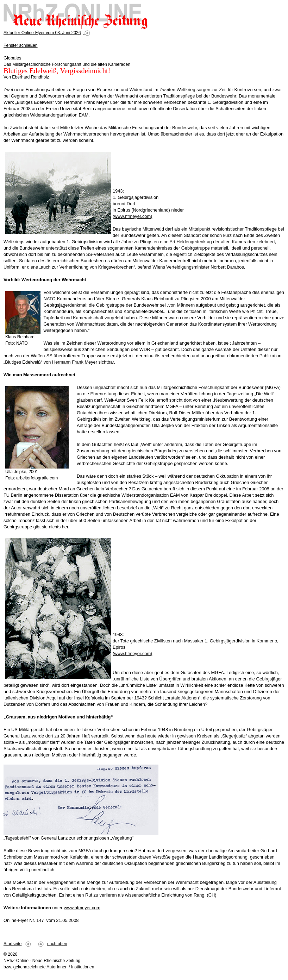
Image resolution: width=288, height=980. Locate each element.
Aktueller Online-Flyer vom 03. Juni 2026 (42, 33)
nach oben (57, 944)
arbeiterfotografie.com (37, 478)
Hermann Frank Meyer (75, 362)
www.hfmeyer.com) (133, 216)
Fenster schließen (21, 45)
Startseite (12, 944)
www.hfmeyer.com (82, 908)
